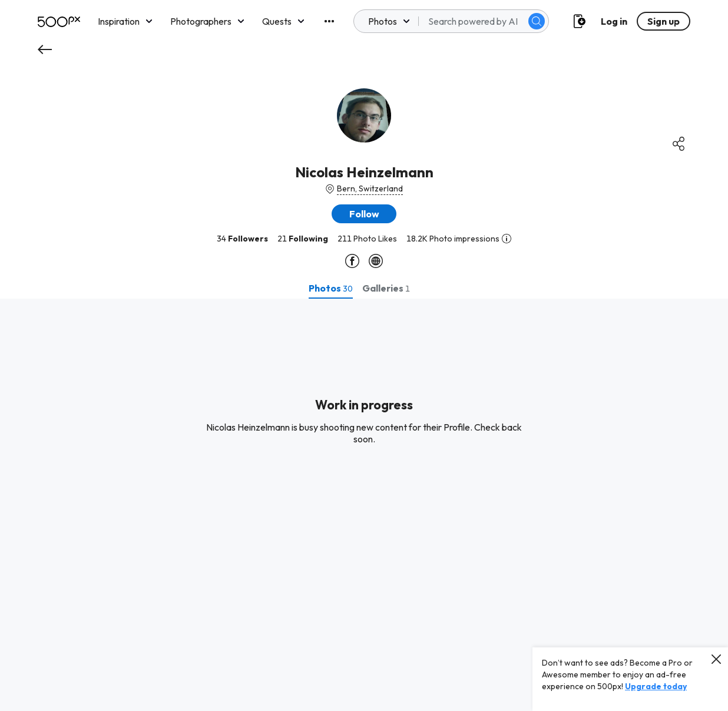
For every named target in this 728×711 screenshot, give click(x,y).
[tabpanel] (364, 505)
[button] (364, 214)
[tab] (331, 288)
